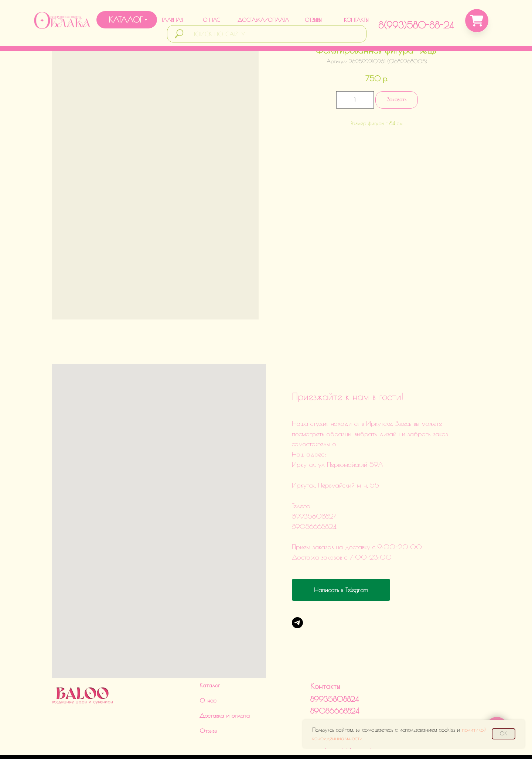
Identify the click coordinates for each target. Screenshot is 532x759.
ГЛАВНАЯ (172, 20)
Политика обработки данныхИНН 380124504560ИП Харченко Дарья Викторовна (347, 717)
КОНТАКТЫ (356, 20)
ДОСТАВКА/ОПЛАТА (263, 20)
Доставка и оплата (225, 693)
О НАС (211, 20)
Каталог (210, 663)
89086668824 (335, 689)
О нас (208, 678)
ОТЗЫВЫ (313, 20)
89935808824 (335, 677)
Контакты (325, 664)
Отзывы (208, 708)
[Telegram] (297, 623)
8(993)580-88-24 (416, 25)
